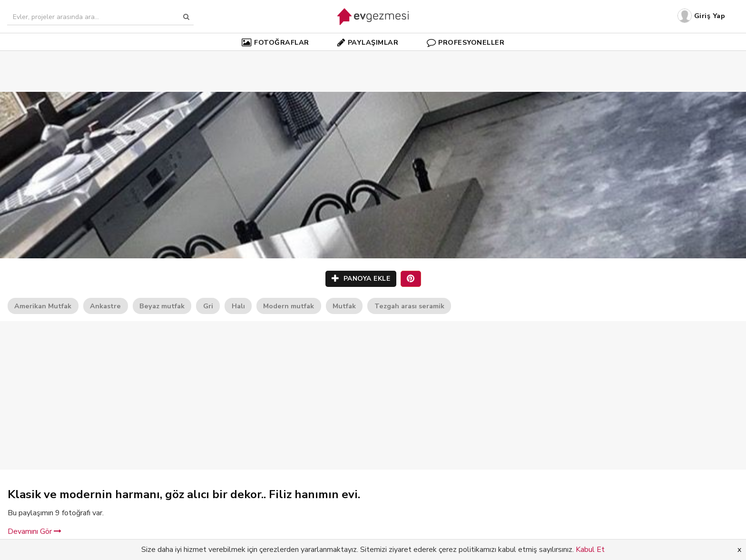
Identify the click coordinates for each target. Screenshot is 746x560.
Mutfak (344, 306)
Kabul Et (590, 550)
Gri (208, 306)
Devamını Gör (34, 531)
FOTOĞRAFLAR (275, 42)
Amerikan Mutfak (43, 306)
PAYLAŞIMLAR (368, 42)
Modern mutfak (289, 306)
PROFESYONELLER (466, 42)
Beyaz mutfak (162, 306)
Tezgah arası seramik (409, 306)
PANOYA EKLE (361, 279)
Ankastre (105, 306)
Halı (238, 306)
